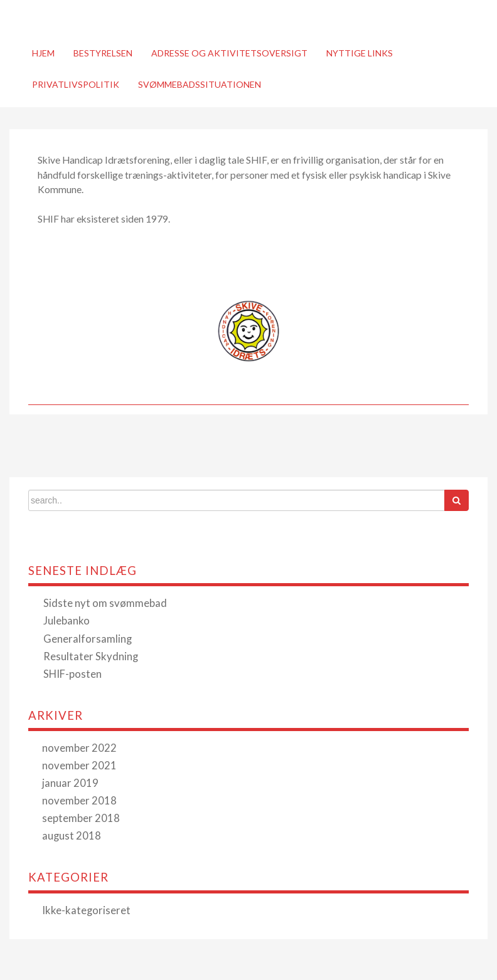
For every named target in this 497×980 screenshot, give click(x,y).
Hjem (43, 53)
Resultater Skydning (91, 656)
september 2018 (81, 818)
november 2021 (79, 766)
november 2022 (79, 748)
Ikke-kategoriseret (86, 910)
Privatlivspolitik (76, 84)
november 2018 (79, 801)
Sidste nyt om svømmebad (105, 603)
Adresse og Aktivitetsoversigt (229, 53)
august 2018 (72, 836)
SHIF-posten (72, 674)
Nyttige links (360, 53)
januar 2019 (70, 783)
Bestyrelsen (103, 53)
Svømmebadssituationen (200, 84)
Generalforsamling (88, 639)
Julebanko (67, 621)
